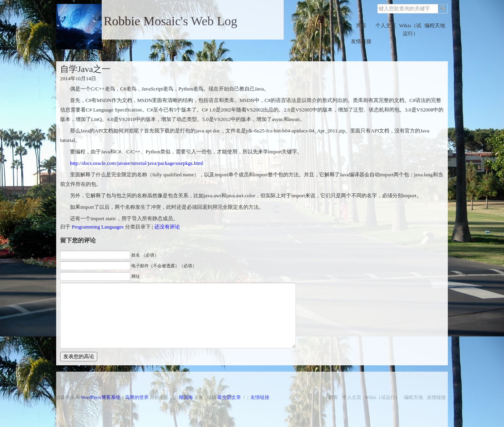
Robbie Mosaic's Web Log (171, 21)
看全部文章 (229, 397)
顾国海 (186, 397)
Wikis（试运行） (410, 29)
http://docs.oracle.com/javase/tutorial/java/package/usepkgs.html (137, 163)
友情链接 (361, 41)
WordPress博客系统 (100, 397)
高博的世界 (137, 397)
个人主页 (386, 26)
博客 (361, 26)
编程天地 (435, 26)
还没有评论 (167, 227)
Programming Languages (98, 227)
